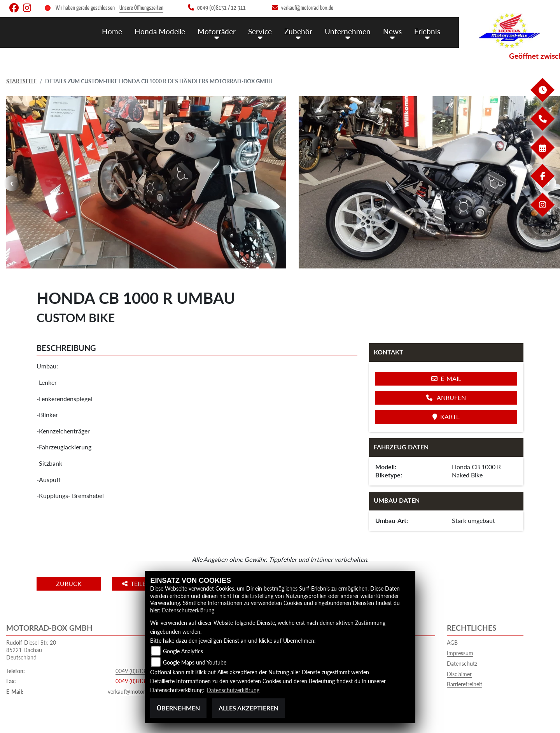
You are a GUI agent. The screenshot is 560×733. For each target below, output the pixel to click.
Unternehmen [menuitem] (348, 31)
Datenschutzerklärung (188, 610)
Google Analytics (183, 651)
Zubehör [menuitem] (298, 31)
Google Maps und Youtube (195, 662)
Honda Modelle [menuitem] (160, 31)
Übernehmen (178, 708)
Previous (12, 183)
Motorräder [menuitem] (217, 31)
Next (548, 183)
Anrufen (446, 397)
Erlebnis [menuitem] (427, 31)
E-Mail (446, 378)
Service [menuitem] (260, 31)
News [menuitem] (392, 31)
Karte (446, 416)
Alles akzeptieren (248, 708)
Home (112, 31)
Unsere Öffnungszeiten (141, 8)
